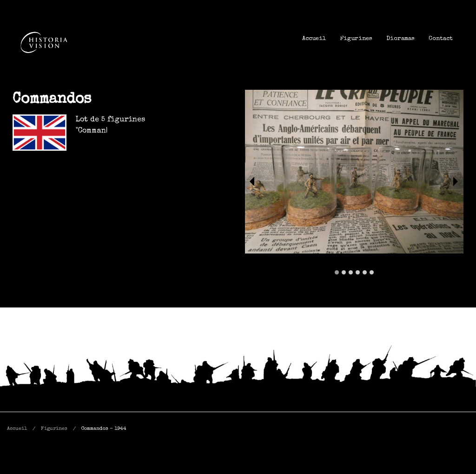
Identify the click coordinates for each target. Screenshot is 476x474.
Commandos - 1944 (104, 429)
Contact (441, 39)
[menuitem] (314, 39)
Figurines (356, 39)
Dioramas (400, 39)
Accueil (314, 39)
